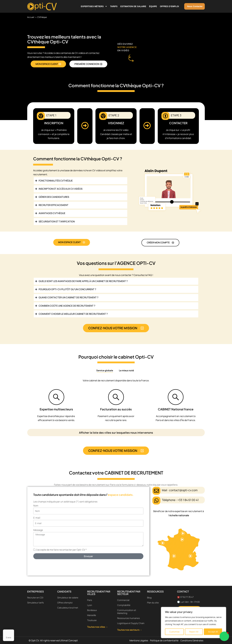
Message (38, 531)
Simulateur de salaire (68, 594)
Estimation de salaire (133, 6)
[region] (194, 623)
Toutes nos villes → (98, 624)
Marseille (92, 612)
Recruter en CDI (35, 594)
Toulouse (92, 617)
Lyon (90, 602)
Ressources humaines (129, 615)
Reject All (194, 632)
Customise (174, 632)
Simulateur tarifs (36, 600)
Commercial (123, 597)
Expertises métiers (94, 6)
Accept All (213, 632)
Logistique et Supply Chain (128, 622)
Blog (149, 594)
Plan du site (153, 600)
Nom (36, 507)
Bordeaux (92, 607)
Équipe (153, 6)
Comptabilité (124, 602)
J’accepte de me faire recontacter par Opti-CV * (61, 551)
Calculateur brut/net (68, 605)
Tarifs (114, 6)
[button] (224, 636)
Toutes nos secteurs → (130, 630)
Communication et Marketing (127, 609)
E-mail (37, 519)
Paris (90, 597)
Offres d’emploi (169, 6)
